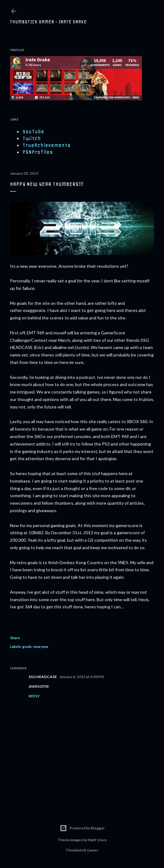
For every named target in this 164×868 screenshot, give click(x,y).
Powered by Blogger (82, 828)
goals (27, 646)
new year (41, 646)
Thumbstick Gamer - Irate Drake (48, 22)
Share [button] (15, 638)
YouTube (33, 131)
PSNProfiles (38, 152)
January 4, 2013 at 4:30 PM (82, 677)
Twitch (32, 138)
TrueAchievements (46, 145)
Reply (34, 696)
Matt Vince (97, 840)
